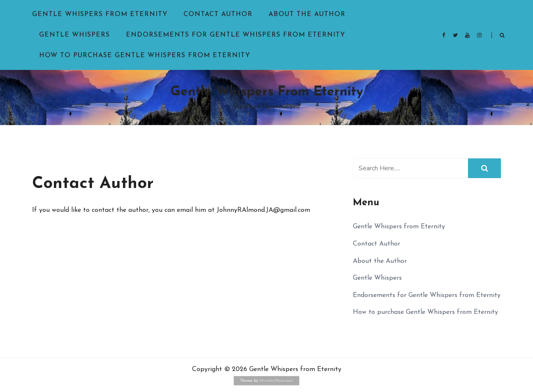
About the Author (307, 14)
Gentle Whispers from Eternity (100, 14)
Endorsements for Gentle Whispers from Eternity (235, 35)
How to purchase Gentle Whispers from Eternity (145, 56)
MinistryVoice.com (276, 381)
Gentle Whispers (74, 35)
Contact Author (218, 14)
